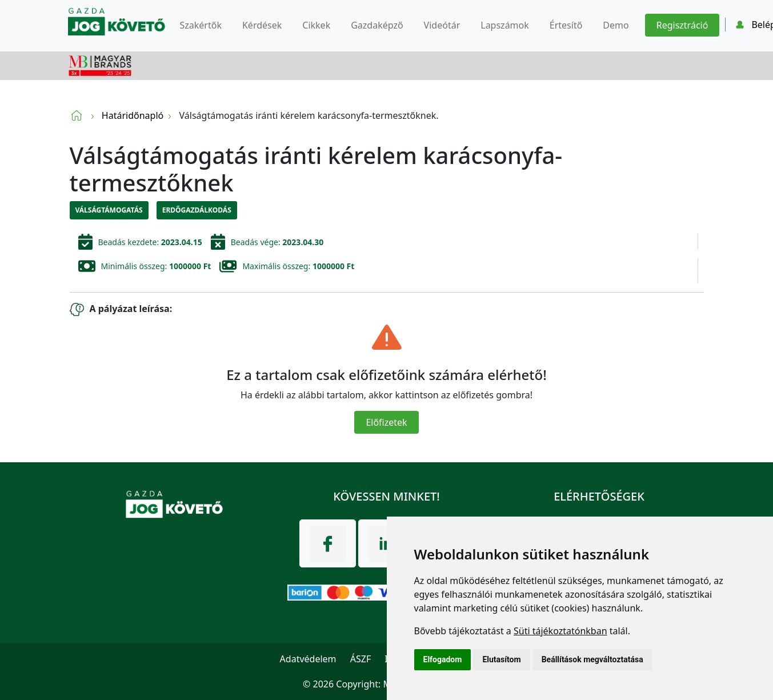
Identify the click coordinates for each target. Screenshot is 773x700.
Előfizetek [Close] (386, 422)
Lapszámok (505, 25)
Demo (616, 25)
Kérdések (262, 25)
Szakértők (201, 25)
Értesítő (566, 25)
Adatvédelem (308, 659)
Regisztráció (682, 25)
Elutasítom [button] (501, 659)
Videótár (442, 25)
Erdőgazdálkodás (197, 210)
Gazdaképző (377, 25)
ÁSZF (361, 659)
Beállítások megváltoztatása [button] (592, 659)
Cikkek (316, 25)
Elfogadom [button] (443, 659)
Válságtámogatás (109, 210)
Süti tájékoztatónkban (560, 631)
